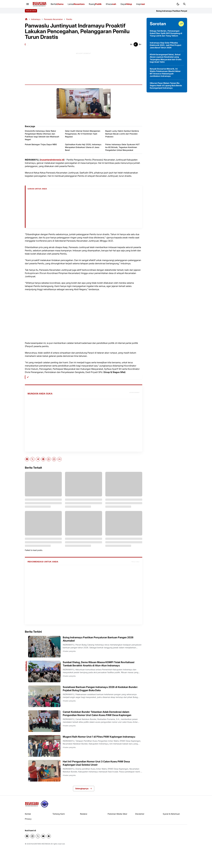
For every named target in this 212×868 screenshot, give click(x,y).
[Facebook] (27, 459)
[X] (32, 459)
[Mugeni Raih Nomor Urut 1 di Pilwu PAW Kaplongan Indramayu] (44, 746)
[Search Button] (184, 4)
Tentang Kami (59, 814)
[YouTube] (43, 836)
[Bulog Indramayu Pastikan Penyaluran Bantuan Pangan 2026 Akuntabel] (44, 647)
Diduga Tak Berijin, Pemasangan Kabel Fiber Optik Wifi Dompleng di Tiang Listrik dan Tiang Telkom (166, 33)
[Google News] (49, 836)
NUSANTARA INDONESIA (41, 844)
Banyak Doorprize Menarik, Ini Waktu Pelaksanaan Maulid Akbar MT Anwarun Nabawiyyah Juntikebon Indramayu (165, 72)
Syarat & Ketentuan (171, 814)
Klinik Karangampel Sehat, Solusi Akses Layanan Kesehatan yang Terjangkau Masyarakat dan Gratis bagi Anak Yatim (166, 58)
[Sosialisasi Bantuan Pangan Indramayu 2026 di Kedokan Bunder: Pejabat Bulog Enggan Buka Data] (44, 696)
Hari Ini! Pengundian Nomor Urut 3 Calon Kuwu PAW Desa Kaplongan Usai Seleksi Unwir (96, 763)
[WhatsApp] (49, 459)
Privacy (28, 819)
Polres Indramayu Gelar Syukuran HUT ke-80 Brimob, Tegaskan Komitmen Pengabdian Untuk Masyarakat (122, 147)
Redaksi (84, 814)
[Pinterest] (43, 459)
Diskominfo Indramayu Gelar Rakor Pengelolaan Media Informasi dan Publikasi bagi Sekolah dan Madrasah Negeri (42, 135)
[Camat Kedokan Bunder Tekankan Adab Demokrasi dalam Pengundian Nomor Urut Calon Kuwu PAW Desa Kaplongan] (44, 721)
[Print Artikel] (54, 459)
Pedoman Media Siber (117, 814)
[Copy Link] (59, 459)
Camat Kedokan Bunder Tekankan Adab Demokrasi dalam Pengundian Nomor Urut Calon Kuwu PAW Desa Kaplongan (97, 713)
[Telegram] (38, 459)
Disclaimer (140, 814)
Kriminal (26, 666)
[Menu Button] (28, 4)
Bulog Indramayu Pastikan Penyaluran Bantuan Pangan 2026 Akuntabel (98, 639)
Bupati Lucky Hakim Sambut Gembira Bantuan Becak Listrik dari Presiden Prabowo (122, 134)
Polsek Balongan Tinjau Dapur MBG (41, 144)
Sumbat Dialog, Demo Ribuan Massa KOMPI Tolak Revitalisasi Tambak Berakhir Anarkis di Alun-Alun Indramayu (99, 664)
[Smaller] (131, 44)
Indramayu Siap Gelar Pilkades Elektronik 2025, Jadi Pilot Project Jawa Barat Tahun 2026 (165, 45)
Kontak (28, 814)
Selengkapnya (84, 789)
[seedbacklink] (44, 804)
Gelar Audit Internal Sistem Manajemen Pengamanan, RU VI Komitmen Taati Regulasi (83, 134)
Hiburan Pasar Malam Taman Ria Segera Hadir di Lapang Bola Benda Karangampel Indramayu (166, 85)
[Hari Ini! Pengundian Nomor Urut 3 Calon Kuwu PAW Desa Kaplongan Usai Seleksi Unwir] (44, 771)
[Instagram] (32, 836)
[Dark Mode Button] (178, 4)
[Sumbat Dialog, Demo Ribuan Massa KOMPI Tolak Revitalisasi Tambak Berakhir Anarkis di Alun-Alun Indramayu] (44, 671)
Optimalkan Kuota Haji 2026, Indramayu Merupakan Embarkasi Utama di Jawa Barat (83, 147)
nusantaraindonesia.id (52, 160)
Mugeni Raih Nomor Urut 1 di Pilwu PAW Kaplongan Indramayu (99, 737)
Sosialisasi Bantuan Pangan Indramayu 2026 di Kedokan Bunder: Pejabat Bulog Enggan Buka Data (100, 689)
